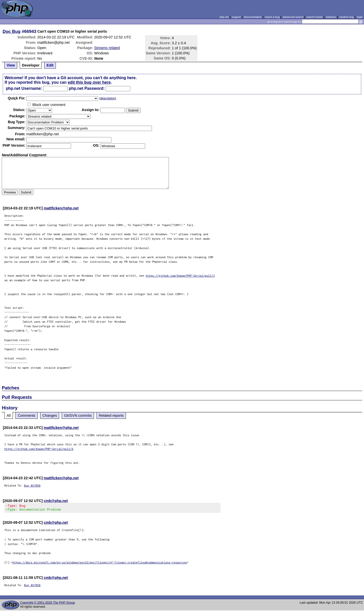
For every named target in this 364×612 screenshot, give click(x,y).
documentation (253, 17)
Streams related (107, 48)
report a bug (272, 17)
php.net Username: (24, 88)
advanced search (293, 17)
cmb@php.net (56, 501)
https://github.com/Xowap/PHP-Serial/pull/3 (180, 276)
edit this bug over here (89, 82)
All (9, 416)
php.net (224, 17)
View (11, 65)
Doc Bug (12, 31)
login (360, 17)
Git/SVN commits (78, 416)
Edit (50, 65)
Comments (27, 416)
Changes (50, 416)
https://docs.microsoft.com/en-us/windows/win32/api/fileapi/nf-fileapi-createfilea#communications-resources (100, 564)
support (236, 17)
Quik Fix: (17, 98)
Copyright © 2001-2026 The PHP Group (47, 604)
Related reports (111, 416)
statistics (331, 17)
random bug (347, 17)
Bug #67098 (32, 485)
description (108, 98)
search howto (314, 17)
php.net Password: (87, 88)
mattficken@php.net (61, 208)
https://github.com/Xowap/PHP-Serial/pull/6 (39, 449)
